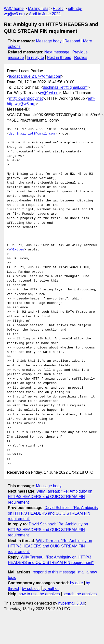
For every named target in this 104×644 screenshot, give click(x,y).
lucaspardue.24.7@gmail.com (35, 76)
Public (58, 8)
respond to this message (54, 572)
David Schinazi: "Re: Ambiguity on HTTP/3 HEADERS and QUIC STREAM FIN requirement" (53, 513)
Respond (72, 41)
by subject (31, 588)
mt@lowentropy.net (26, 98)
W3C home (14, 8)
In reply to (35, 57)
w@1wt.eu (49, 93)
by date (76, 583)
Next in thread (59, 57)
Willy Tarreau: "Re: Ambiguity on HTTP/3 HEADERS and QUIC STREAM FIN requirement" (50, 497)
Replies (81, 57)
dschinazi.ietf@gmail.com (65, 87)
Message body (49, 41)
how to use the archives (39, 594)
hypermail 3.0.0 (71, 603)
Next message (57, 52)
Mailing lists (38, 8)
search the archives (80, 594)
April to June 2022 (45, 14)
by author (51, 588)
